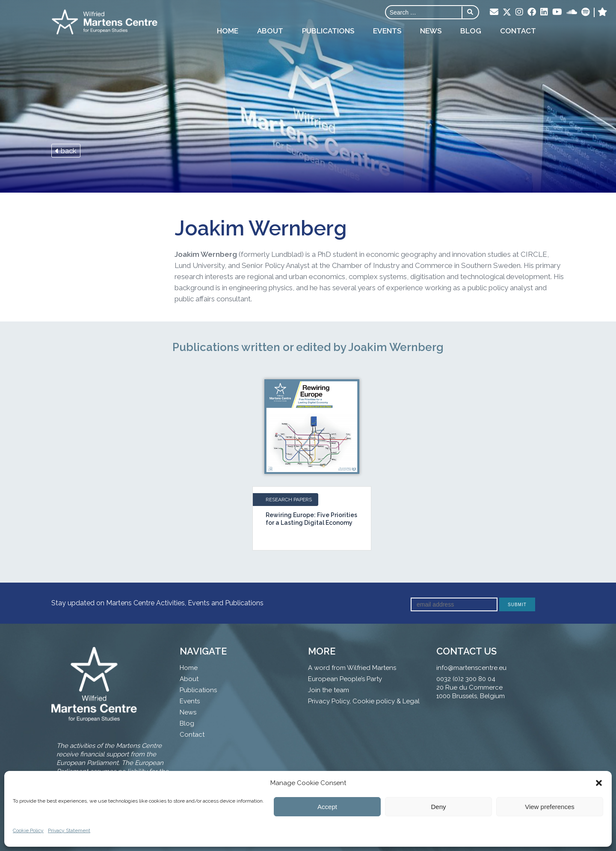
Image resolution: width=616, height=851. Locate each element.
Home (228, 31)
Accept (327, 807)
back (66, 151)
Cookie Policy (28, 830)
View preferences (550, 807)
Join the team (329, 690)
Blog (471, 31)
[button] (599, 783)
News (431, 31)
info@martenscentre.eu (471, 668)
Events (387, 31)
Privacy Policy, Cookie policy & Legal (364, 701)
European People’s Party (345, 679)
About (270, 31)
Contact (518, 31)
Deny (438, 807)
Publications (328, 31)
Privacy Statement (69, 830)
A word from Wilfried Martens (352, 668)
